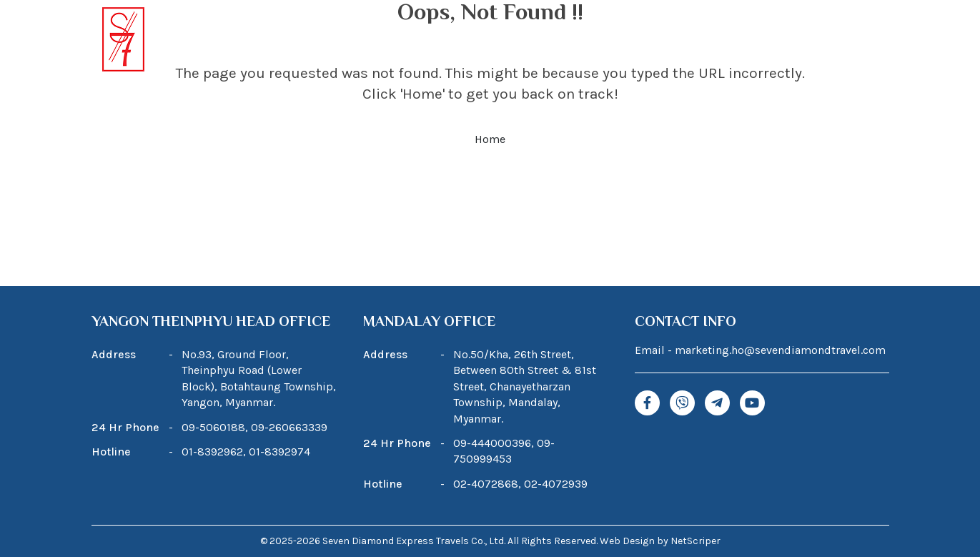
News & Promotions (747, 41)
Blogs (653, 41)
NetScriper (696, 541)
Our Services (576, 41)
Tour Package (469, 41)
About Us (384, 41)
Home (317, 41)
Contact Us (855, 41)
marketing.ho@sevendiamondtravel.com (780, 350)
